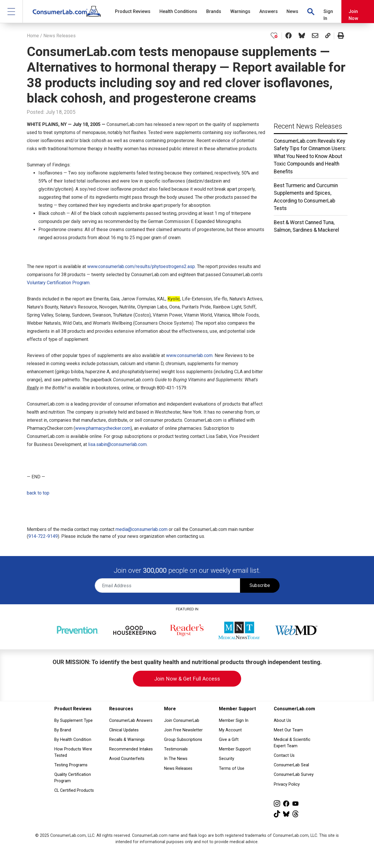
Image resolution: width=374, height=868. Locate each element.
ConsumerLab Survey (294, 775)
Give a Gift (229, 740)
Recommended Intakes (131, 749)
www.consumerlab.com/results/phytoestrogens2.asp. (142, 266)
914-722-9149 (43, 536)
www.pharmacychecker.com (103, 428)
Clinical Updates (124, 730)
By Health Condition (73, 740)
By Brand (63, 730)
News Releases (59, 36)
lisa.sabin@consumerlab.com (117, 444)
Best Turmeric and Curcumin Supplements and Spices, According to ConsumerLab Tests (306, 197)
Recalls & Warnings (127, 740)
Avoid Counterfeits (127, 759)
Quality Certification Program (73, 778)
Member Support (235, 749)
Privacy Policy (287, 784)
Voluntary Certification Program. (59, 283)
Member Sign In (234, 721)
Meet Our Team (288, 730)
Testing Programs (71, 765)
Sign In (328, 15)
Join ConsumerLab (182, 721)
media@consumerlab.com (142, 529)
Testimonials (176, 749)
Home (33, 36)
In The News (176, 759)
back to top (38, 493)
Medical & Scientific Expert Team (292, 743)
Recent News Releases (308, 126)
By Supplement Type (74, 721)
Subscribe (260, 585)
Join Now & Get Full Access (187, 679)
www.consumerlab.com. (190, 355)
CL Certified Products (74, 790)
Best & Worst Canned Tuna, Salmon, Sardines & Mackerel (306, 226)
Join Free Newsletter (183, 730)
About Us (282, 721)
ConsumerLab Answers (131, 721)
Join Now (353, 15)
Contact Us (284, 755)
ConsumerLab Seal (291, 765)
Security (227, 759)
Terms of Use (232, 768)
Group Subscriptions (183, 740)
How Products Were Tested (73, 752)
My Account (230, 730)
